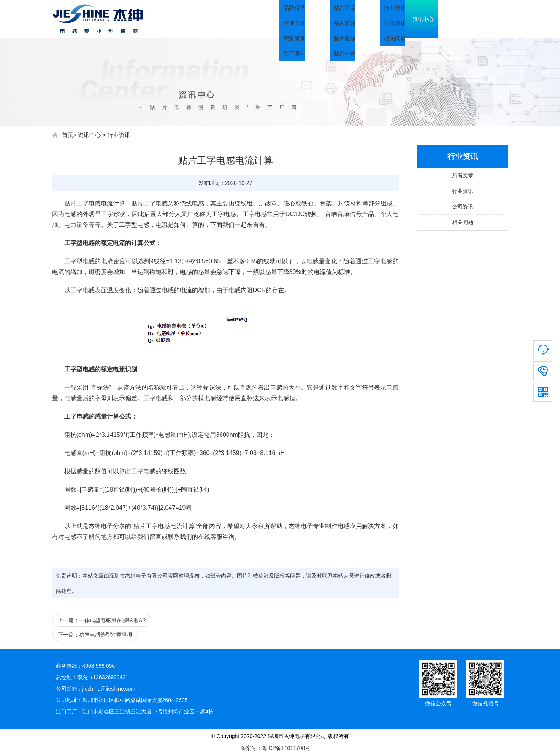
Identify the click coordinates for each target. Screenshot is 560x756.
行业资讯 (119, 135)
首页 (284, 19)
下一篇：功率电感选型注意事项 (95, 635)
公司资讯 (463, 207)
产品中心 (383, 19)
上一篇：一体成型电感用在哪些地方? (102, 620)
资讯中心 (436, 19)
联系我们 (489, 19)
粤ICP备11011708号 (286, 748)
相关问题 (463, 222)
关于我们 (330, 19)
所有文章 (463, 175)
